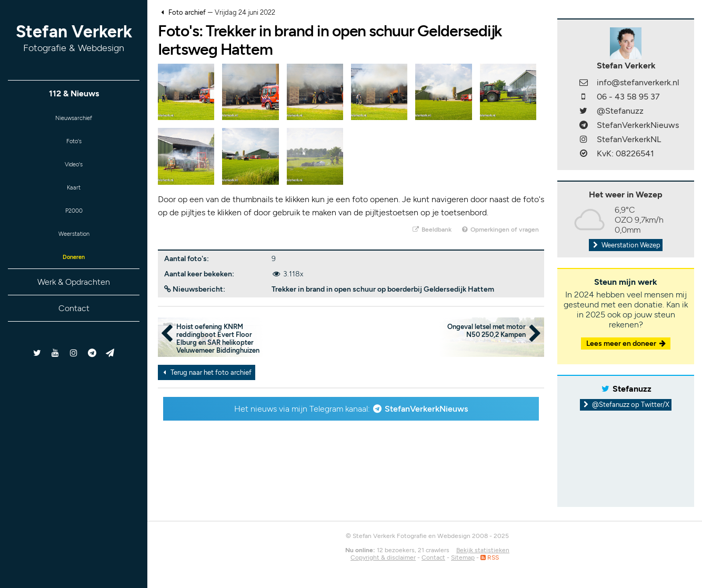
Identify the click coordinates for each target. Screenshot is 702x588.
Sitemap (463, 557)
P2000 (74, 222)
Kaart (74, 197)
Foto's (74, 145)
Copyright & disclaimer (383, 557)
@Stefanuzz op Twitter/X (626, 405)
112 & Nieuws (74, 93)
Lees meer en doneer (627, 343)
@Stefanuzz (620, 111)
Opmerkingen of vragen (500, 230)
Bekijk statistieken (483, 550)
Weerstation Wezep (626, 245)
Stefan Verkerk (74, 38)
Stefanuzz (632, 389)
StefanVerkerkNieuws (426, 409)
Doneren (74, 274)
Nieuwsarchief (74, 119)
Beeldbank (431, 230)
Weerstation (74, 248)
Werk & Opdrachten (74, 300)
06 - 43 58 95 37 (628, 97)
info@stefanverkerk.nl (638, 82)
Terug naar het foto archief (206, 372)
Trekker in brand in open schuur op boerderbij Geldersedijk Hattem (383, 289)
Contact (74, 327)
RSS (490, 557)
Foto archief (187, 12)
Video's (74, 171)
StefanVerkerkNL (629, 139)
